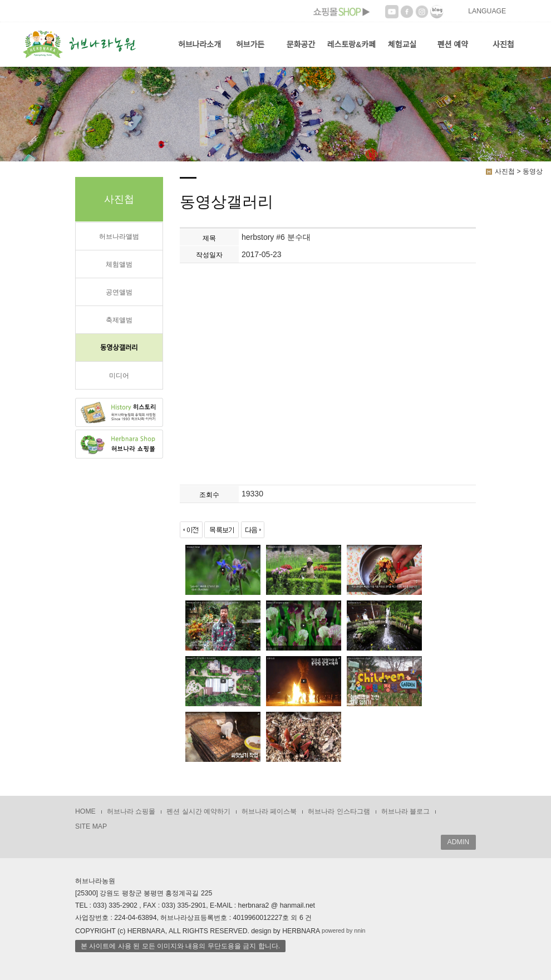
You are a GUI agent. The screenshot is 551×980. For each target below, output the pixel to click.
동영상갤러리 (119, 348)
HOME (85, 811)
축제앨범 (119, 320)
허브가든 (250, 45)
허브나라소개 (200, 45)
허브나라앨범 (119, 237)
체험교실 (402, 45)
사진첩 (503, 45)
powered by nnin (344, 930)
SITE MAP (91, 826)
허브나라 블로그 (405, 811)
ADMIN (458, 842)
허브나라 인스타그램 (339, 811)
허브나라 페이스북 (269, 811)
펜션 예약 (453, 45)
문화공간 (301, 45)
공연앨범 (119, 292)
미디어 (119, 376)
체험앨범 (119, 264)
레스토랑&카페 (351, 45)
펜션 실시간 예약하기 (198, 811)
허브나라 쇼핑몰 (131, 811)
